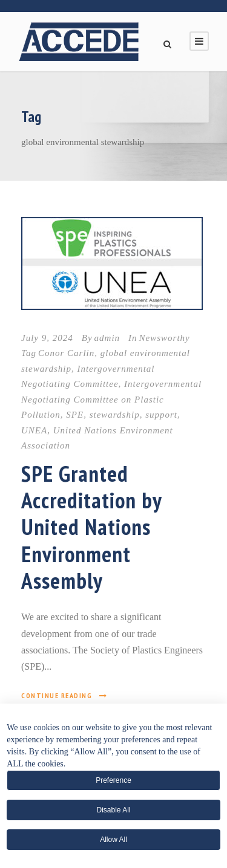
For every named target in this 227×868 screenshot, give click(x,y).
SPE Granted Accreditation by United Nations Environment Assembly (91, 527)
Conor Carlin (66, 353)
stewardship (115, 415)
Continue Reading (64, 695)
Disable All (113, 810)
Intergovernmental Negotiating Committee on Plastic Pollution (111, 399)
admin (107, 338)
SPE (75, 415)
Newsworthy (165, 338)
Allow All (113, 840)
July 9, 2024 (47, 338)
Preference (113, 780)
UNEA (34, 430)
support (161, 415)
